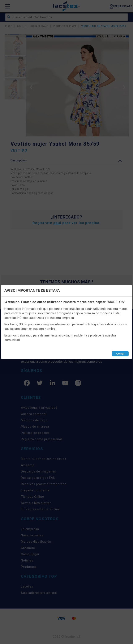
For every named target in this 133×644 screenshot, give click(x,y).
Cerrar (120, 354)
